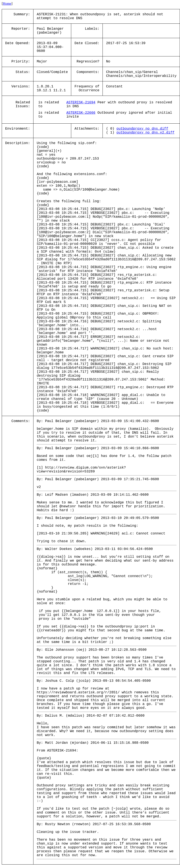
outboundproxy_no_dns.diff (142, 129)
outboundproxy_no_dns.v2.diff (145, 133)
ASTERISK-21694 (81, 102)
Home (7, 4)
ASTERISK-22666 (81, 113)
